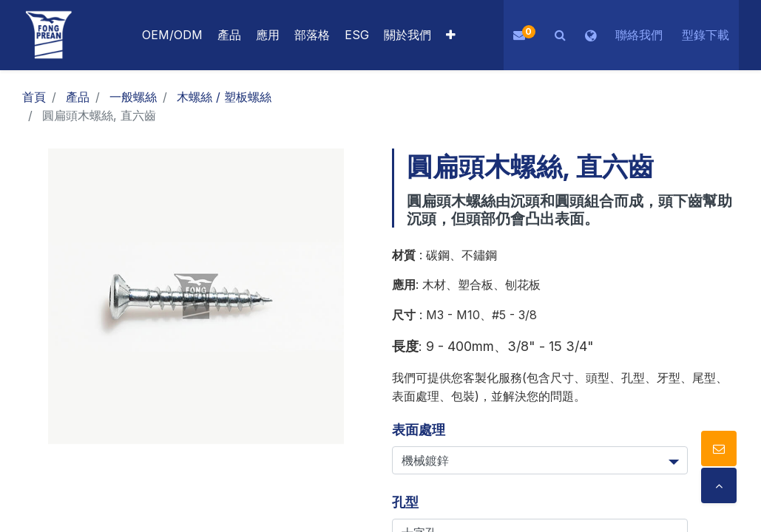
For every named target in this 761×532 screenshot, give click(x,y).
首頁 (34, 97)
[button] (451, 35)
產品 (78, 97)
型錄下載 (706, 35)
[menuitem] (268, 35)
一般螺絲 (133, 97)
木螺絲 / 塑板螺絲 (224, 97)
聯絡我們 (639, 35)
